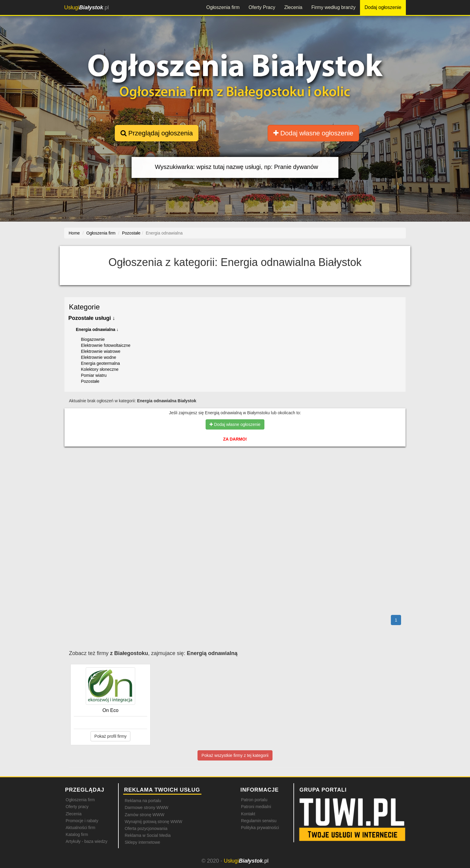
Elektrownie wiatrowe (101, 351)
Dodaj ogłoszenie (383, 7)
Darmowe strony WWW (146, 807)
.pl (86, 7)
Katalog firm (77, 834)
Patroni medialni (256, 807)
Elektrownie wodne (99, 357)
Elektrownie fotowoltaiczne (106, 345)
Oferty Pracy (262, 7)
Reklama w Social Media (148, 835)
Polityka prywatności (260, 828)
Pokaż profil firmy (110, 736)
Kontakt (248, 814)
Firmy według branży (334, 7)
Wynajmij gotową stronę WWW (153, 822)
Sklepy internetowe (142, 842)
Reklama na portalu (143, 801)
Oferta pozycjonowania (146, 828)
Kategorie (84, 307)
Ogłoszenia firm (223, 7)
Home (74, 233)
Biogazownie (93, 339)
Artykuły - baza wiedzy (86, 841)
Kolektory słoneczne (100, 369)
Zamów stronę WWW (144, 815)
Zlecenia (293, 7)
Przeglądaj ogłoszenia (157, 133)
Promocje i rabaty (82, 821)
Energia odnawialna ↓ (97, 329)
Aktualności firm (80, 828)
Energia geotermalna (100, 363)
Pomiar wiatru (94, 375)
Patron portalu (254, 800)
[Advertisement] (235, 477)
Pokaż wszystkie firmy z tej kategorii (235, 755)
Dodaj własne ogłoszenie (313, 133)
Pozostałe (90, 381)
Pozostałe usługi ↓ (92, 318)
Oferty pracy (77, 807)
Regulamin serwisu (259, 821)
